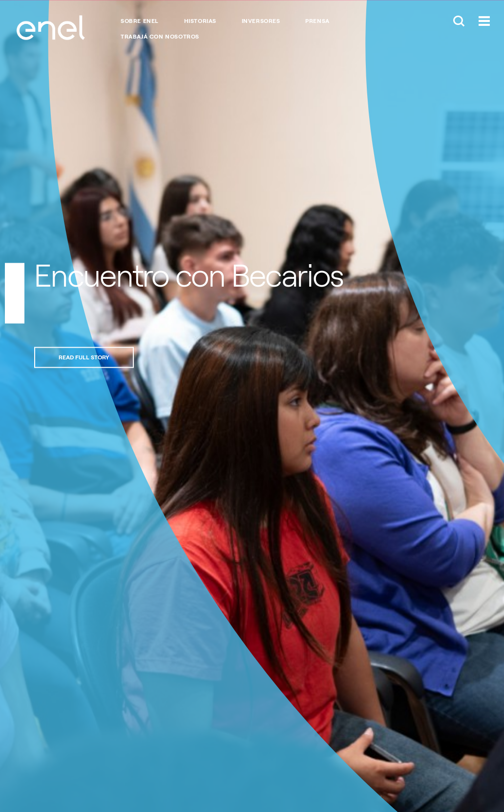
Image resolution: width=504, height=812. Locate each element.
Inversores (261, 21)
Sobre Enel (140, 21)
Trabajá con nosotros (160, 37)
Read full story (84, 357)
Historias (200, 21)
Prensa (317, 21)
